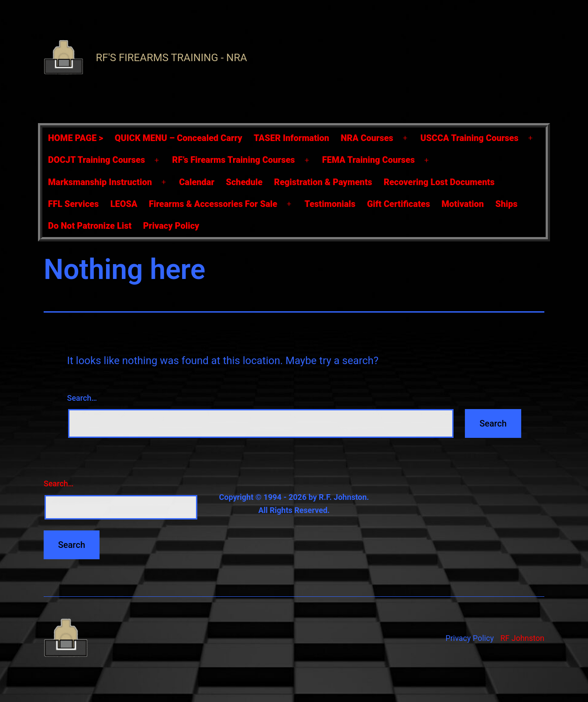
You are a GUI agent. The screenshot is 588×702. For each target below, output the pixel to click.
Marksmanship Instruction (100, 182)
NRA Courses (367, 138)
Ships (507, 204)
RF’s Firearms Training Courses (233, 160)
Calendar (197, 182)
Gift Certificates (399, 204)
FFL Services (73, 204)
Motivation (463, 204)
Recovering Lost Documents (439, 182)
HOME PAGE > (76, 138)
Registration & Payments (323, 182)
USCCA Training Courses (469, 138)
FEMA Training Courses (368, 160)
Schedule (244, 182)
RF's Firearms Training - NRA (172, 58)
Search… (82, 398)
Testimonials (330, 204)
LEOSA (124, 204)
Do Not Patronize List (90, 226)
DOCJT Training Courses (96, 160)
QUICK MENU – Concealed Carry (179, 138)
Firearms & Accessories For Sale (213, 204)
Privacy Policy (171, 226)
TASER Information (291, 138)
